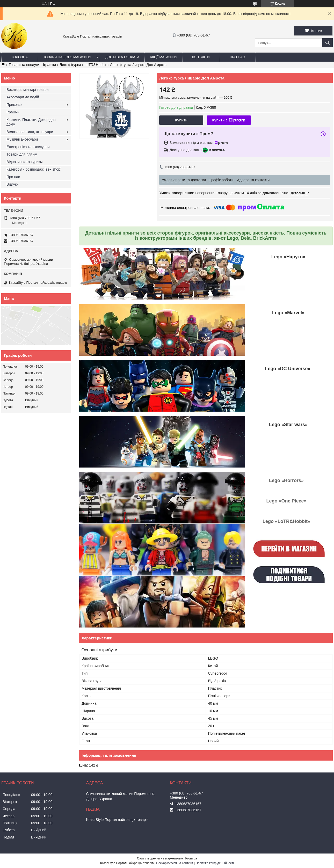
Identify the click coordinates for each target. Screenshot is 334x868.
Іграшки (49, 65)
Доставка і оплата (122, 57)
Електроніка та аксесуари (28, 147)
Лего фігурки (70, 65)
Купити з (229, 120)
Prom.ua (191, 858)
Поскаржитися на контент (175, 863)
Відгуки (13, 184)
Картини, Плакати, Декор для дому (31, 122)
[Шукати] (328, 43)
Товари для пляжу (22, 154)
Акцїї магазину (164, 57)
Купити (181, 120)
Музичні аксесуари (22, 139)
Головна (20, 57)
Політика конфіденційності (215, 863)
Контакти (201, 57)
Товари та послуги (24, 65)
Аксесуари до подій (23, 97)
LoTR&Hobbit (95, 65)
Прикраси (14, 105)
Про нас (237, 57)
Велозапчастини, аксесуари (30, 132)
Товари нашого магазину (67, 57)
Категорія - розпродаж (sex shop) (34, 169)
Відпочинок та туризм (24, 162)
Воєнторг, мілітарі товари (28, 90)
